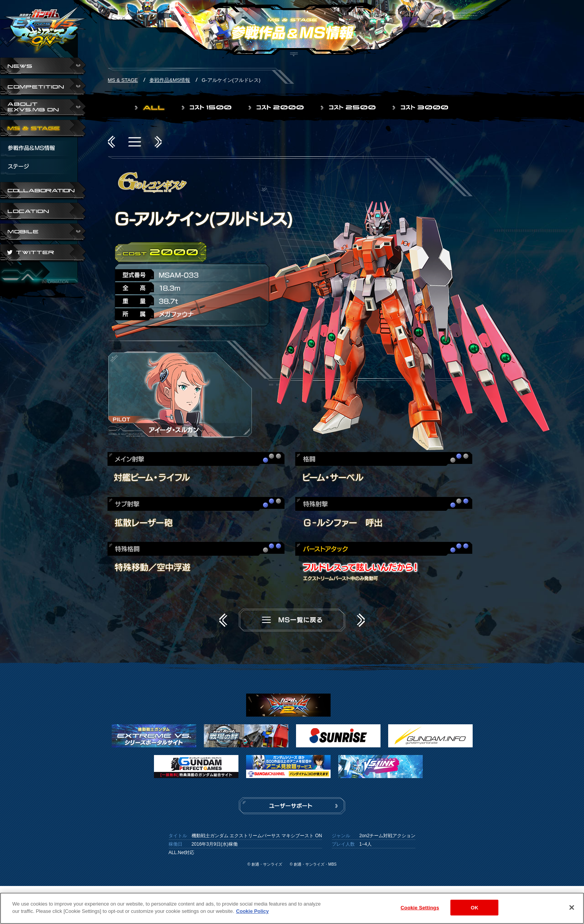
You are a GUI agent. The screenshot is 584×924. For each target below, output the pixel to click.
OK (475, 910)
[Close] (572, 909)
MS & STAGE (43, 129)
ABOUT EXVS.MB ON (43, 108)
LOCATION (43, 212)
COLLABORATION (43, 191)
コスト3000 (421, 108)
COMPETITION (43, 88)
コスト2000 (277, 108)
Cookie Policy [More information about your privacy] (252, 913)
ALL (151, 108)
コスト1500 (207, 108)
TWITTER (43, 253)
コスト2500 (349, 108)
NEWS (43, 67)
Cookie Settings (420, 910)
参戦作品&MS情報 (170, 80)
